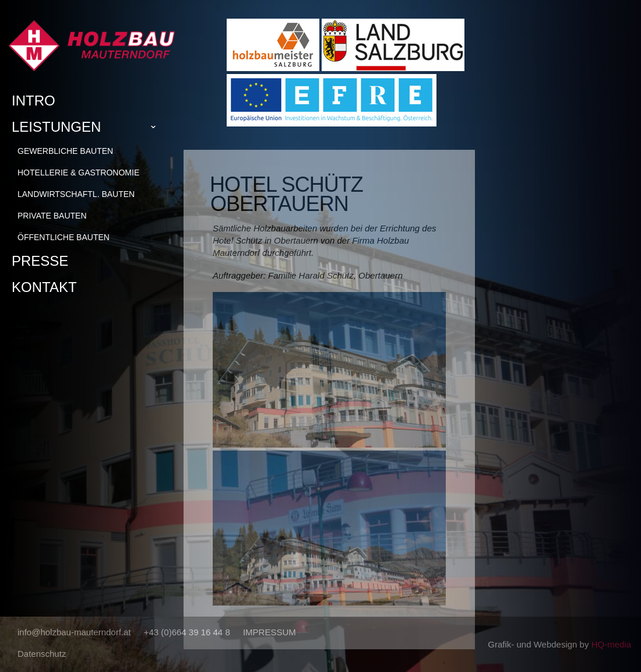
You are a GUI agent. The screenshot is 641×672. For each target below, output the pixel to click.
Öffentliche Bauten (64, 237)
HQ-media (611, 644)
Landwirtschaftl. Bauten (76, 194)
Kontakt (44, 287)
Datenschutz (42, 654)
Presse (40, 261)
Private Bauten (52, 216)
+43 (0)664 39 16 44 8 (187, 632)
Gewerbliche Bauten (65, 151)
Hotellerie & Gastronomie (78, 173)
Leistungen (88, 127)
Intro (34, 101)
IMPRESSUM (270, 632)
